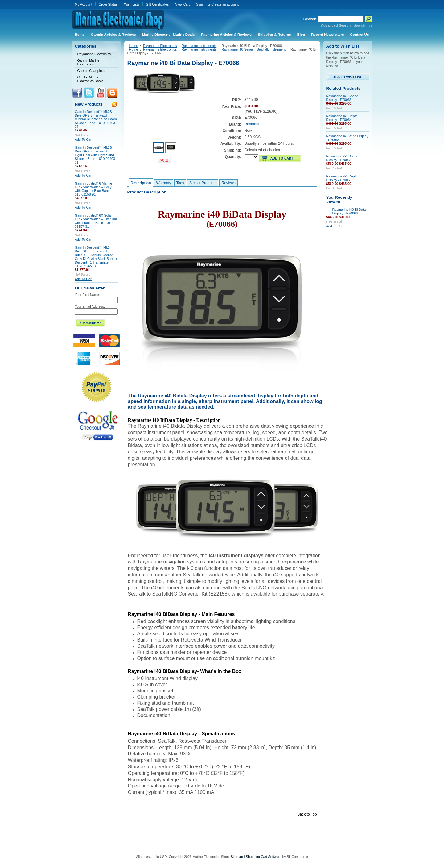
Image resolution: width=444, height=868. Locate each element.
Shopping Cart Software (263, 857)
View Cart (182, 4)
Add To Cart (84, 139)
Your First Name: (87, 295)
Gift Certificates (157, 4)
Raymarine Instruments (199, 46)
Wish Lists (132, 4)
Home (134, 46)
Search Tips (363, 25)
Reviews (228, 183)
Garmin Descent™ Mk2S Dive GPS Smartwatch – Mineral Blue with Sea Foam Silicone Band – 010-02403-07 (96, 119)
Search (310, 19)
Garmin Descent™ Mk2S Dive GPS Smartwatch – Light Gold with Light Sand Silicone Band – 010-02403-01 (96, 155)
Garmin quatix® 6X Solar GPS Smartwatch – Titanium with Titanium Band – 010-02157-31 (96, 221)
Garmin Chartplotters (93, 71)
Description (141, 183)
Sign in (201, 4)
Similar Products (203, 183)
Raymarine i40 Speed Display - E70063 (342, 98)
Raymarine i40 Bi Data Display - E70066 (349, 211)
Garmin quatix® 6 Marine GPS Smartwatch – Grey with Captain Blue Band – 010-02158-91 (94, 189)
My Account (84, 4)
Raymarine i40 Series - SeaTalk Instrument (253, 49)
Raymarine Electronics (95, 54)
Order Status (108, 4)
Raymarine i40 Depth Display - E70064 (342, 118)
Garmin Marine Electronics (95, 62)
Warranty (164, 183)
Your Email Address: (90, 306)
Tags (180, 183)
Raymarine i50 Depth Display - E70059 (342, 178)
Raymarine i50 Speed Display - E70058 (342, 158)
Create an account (225, 4)
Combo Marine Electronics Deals (90, 79)
